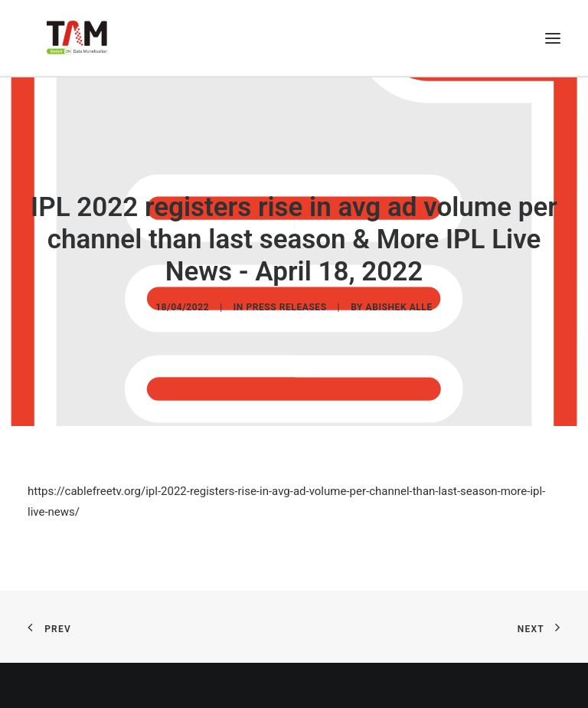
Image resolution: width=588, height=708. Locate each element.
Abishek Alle (399, 306)
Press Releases (286, 306)
